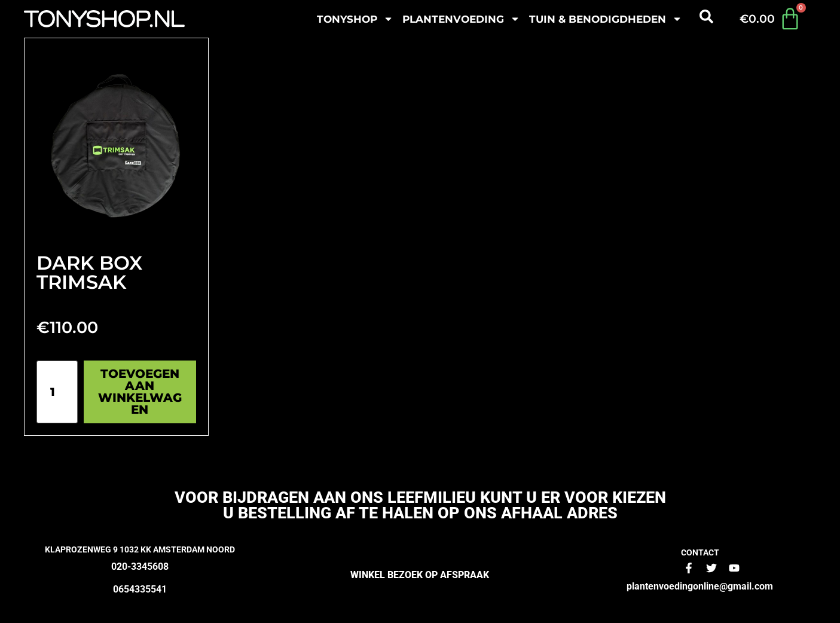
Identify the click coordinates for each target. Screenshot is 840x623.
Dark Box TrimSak (89, 272)
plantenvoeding (461, 19)
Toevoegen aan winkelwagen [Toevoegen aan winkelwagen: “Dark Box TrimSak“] (140, 392)
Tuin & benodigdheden (606, 19)
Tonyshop (355, 19)
